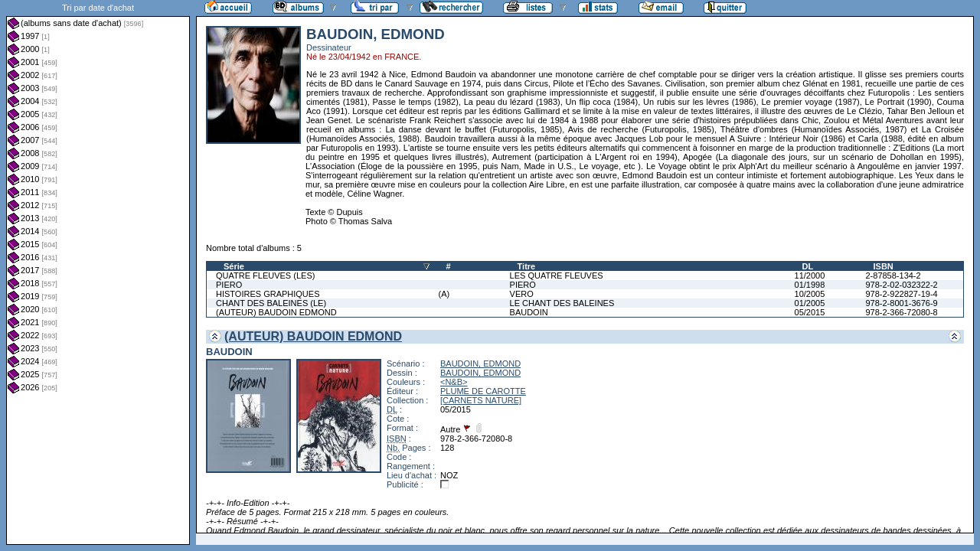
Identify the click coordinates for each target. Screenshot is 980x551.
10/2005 (810, 294)
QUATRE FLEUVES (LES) (265, 275)
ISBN (883, 266)
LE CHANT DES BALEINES (562, 303)
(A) (444, 294)
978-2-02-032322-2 (901, 285)
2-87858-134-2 (893, 275)
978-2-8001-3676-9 (901, 303)
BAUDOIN (529, 312)
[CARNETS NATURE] (481, 400)
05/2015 (810, 312)
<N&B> (454, 382)
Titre (527, 266)
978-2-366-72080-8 (901, 312)
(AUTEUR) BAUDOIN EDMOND (276, 312)
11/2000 (810, 275)
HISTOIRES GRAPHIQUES (268, 294)
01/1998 (810, 285)
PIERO (229, 285)
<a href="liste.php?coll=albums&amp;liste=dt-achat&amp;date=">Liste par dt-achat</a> (98, 272)
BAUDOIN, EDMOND (480, 364)
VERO (522, 294)
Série (234, 266)
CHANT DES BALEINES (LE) (271, 303)
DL (808, 266)
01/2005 (810, 303)
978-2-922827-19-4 (901, 294)
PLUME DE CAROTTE (483, 391)
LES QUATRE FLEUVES (557, 275)
